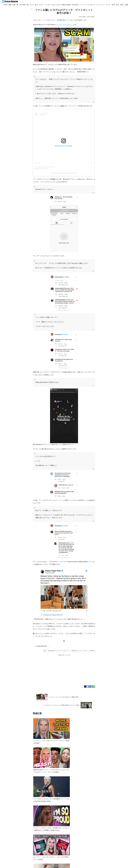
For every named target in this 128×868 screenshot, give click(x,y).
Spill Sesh (92, 651)
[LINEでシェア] (94, 686)
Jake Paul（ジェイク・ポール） (80, 651)
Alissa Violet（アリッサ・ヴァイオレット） (59, 651)
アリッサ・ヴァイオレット (65, 25)
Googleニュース (33, 832)
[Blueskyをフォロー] (26, 848)
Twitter (17, 832)
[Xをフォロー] (24, 848)
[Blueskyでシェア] (87, 686)
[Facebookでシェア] (90, 686)
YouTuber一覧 (18, 841)
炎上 (45, 651)
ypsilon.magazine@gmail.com (20, 839)
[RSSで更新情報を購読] (25, 851)
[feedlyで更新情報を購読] (29, 848)
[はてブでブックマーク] (92, 686)
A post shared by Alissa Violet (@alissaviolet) (64, 173)
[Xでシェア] (85, 686)
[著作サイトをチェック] (21, 848)
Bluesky (23, 832)
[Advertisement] (64, 670)
